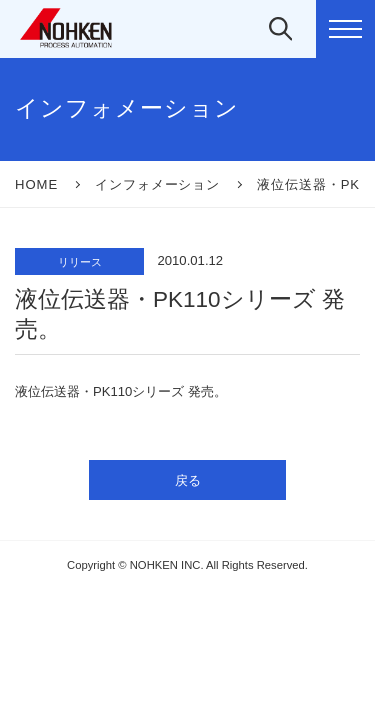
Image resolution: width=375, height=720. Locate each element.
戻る (188, 480)
